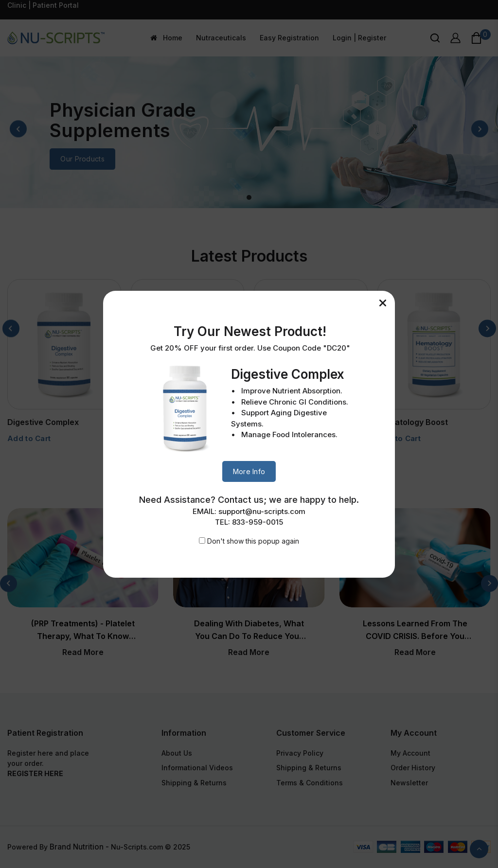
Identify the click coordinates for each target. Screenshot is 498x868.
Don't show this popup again (253, 541)
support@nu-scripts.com (262, 511)
